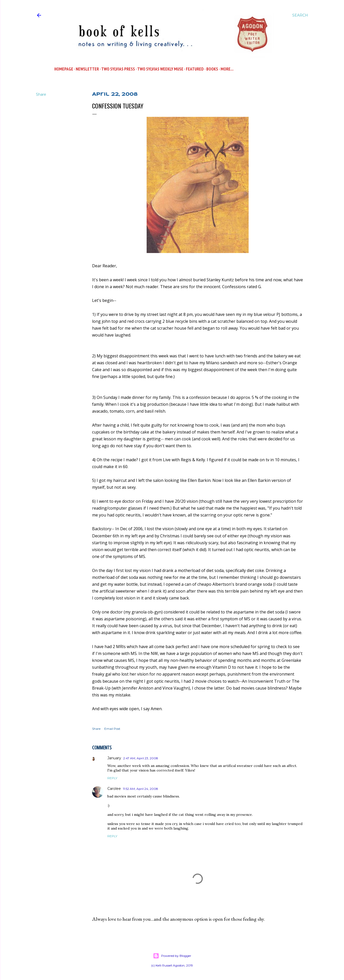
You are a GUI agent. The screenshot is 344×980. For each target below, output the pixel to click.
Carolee (114, 789)
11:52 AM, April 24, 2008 (141, 789)
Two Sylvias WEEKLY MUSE (160, 69)
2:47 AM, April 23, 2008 (141, 758)
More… (227, 69)
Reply (112, 778)
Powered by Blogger (172, 956)
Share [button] (41, 94)
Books (212, 69)
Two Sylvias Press (118, 69)
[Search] (300, 15)
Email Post (112, 729)
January (114, 758)
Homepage (64, 69)
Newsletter (87, 69)
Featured (195, 69)
